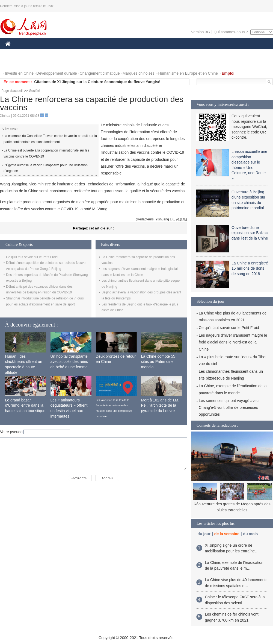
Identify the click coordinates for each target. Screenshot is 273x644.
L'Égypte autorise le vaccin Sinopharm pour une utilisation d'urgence (46, 168)
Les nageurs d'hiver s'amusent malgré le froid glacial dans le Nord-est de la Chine (233, 342)
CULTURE (135, 52)
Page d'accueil (12, 91)
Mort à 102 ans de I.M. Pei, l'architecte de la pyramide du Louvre (160, 405)
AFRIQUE (86, 52)
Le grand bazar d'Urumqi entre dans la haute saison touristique (25, 405)
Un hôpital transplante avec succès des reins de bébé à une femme (69, 362)
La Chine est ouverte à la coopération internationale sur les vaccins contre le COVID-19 (46, 153)
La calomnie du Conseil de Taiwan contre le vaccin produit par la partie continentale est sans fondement (50, 139)
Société (35, 91)
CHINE (15, 52)
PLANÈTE (183, 52)
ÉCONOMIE (38, 52)
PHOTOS (17, 62)
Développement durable (57, 73)
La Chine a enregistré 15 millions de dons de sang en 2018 (250, 268)
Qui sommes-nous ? (231, 32)
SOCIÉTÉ (159, 52)
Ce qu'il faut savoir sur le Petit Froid (32, 257)
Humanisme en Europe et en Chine (188, 73)
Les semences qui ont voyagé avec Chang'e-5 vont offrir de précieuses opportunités (229, 407)
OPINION (254, 52)
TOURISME (229, 52)
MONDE (63, 52)
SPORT (205, 52)
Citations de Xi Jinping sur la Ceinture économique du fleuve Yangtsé (97, 82)
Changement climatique (100, 73)
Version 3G (201, 32)
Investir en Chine (19, 73)
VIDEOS (39, 62)
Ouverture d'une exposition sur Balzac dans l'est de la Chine (250, 233)
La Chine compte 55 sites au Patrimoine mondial (158, 362)
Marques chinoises (139, 73)
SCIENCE (110, 52)
